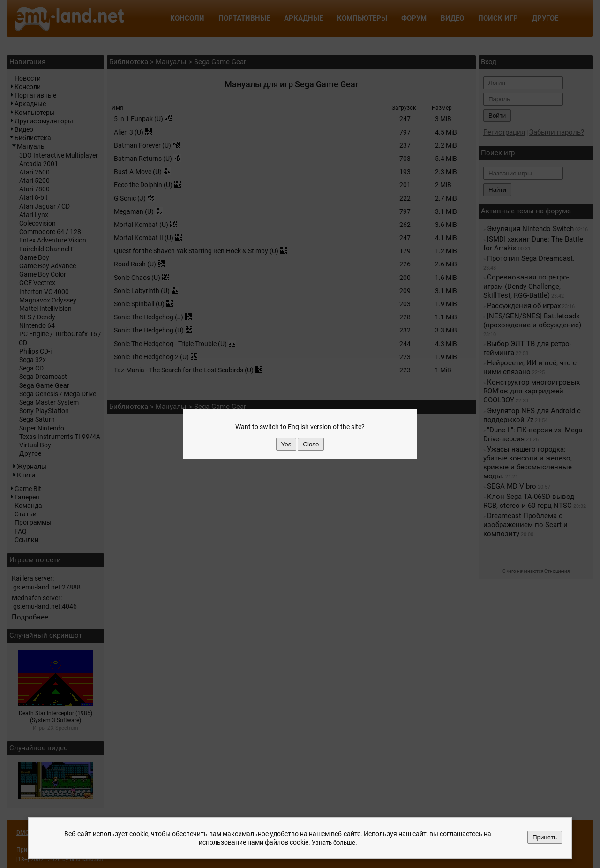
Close (311, 444)
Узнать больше (333, 842)
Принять (545, 837)
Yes (286, 444)
